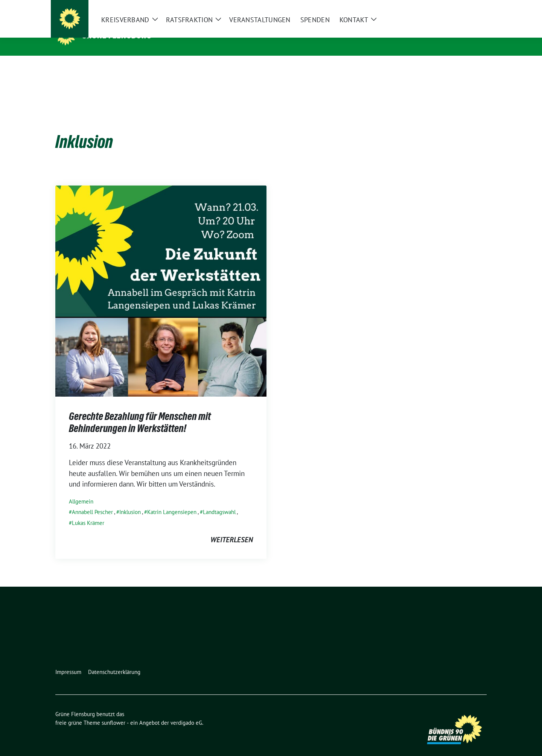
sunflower (113, 711)
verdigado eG (186, 711)
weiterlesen (232, 528)
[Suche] (463, 7)
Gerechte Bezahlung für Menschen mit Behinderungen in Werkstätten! (140, 411)
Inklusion (130, 500)
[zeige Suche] (473, 7)
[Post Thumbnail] (161, 278)
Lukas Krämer (88, 511)
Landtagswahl (219, 500)
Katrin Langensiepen (172, 500)
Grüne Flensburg (117, 35)
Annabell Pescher (92, 500)
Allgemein (81, 490)
